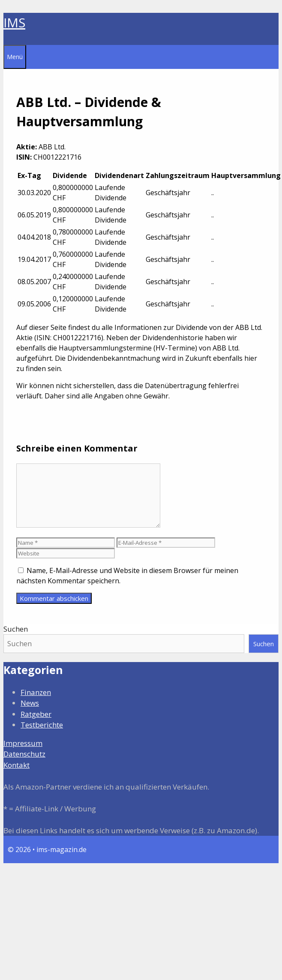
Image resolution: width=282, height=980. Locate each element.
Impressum (23, 743)
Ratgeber (36, 714)
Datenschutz (24, 754)
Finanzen (36, 692)
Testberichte (42, 725)
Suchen (16, 629)
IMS (14, 22)
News (30, 703)
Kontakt (16, 765)
